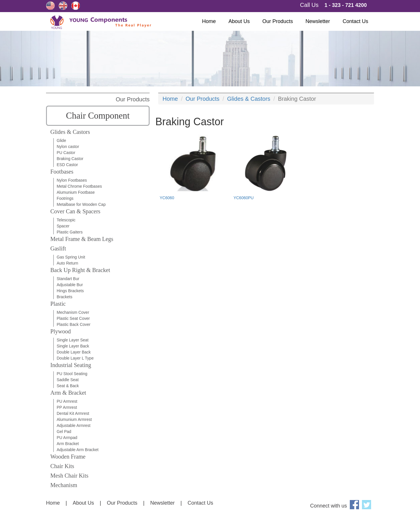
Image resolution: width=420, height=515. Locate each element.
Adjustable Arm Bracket (78, 450)
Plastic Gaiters (70, 232)
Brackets (64, 297)
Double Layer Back (74, 352)
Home (209, 21)
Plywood (61, 331)
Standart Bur (68, 279)
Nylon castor (68, 147)
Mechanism (64, 485)
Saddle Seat (68, 380)
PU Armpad (67, 438)
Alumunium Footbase (76, 192)
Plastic (58, 304)
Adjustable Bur (70, 285)
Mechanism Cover (73, 312)
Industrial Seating (71, 365)
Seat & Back (68, 386)
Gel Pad (64, 432)
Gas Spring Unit (71, 257)
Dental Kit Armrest (73, 413)
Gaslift (58, 248)
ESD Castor (67, 165)
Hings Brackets (70, 291)
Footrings (65, 198)
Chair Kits (62, 466)
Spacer (63, 226)
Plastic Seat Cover (73, 318)
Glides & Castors (70, 132)
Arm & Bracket (68, 393)
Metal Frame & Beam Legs (82, 239)
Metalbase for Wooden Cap (81, 204)
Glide (61, 140)
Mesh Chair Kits (69, 476)
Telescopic (66, 220)
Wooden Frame (68, 457)
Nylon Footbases (72, 180)
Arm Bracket (68, 444)
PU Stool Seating (72, 374)
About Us (239, 21)
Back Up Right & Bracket (80, 270)
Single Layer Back (73, 346)
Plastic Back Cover (73, 324)
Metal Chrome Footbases (79, 186)
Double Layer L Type (75, 358)
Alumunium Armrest (74, 419)
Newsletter (318, 21)
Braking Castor (70, 159)
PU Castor (66, 153)
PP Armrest (67, 407)
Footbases (62, 172)
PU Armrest (67, 401)
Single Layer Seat (73, 340)
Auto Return (67, 263)
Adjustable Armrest (74, 425)
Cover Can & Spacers (75, 211)
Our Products (278, 21)
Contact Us (355, 21)
